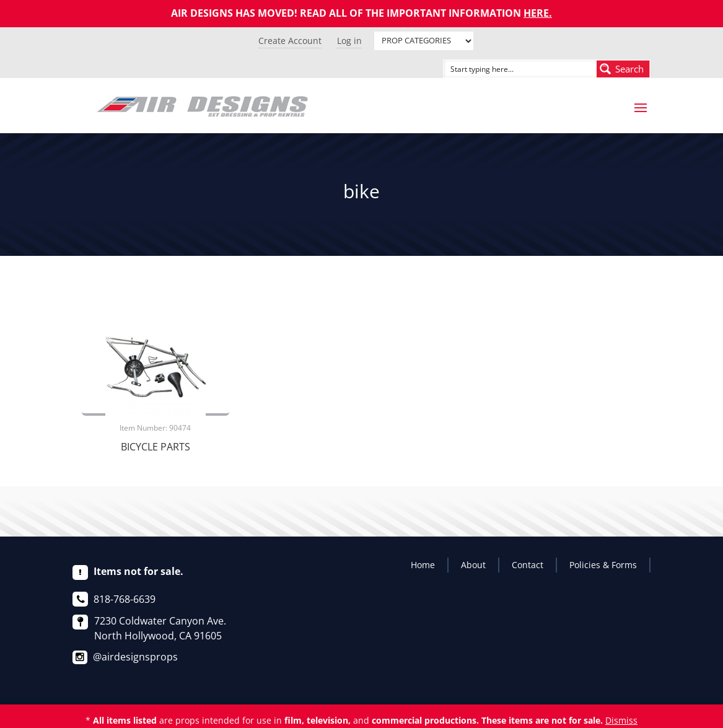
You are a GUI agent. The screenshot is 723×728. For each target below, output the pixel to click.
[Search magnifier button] (623, 69)
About (473, 565)
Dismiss (621, 720)
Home (423, 565)
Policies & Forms (603, 565)
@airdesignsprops (135, 657)
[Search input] (506, 69)
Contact (528, 565)
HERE (536, 13)
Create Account (290, 41)
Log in (349, 41)
